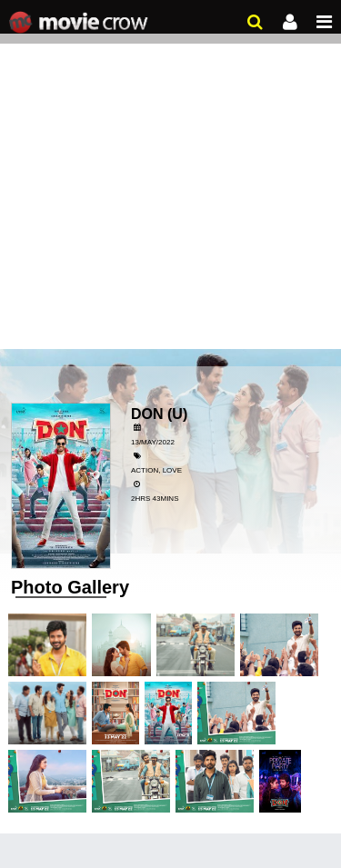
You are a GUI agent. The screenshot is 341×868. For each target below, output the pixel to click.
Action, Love (156, 470)
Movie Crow (80, 23)
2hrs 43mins (155, 499)
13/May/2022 (153, 442)
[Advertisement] (170, 180)
